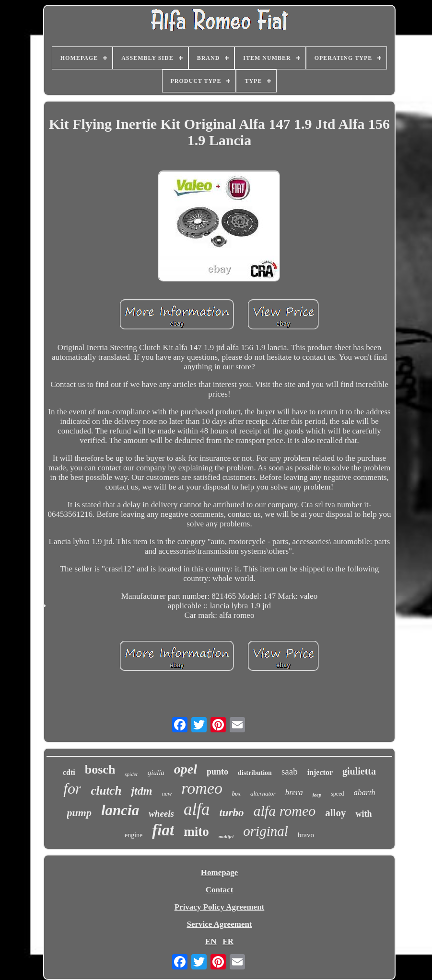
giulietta (359, 771)
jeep (317, 795)
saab (290, 771)
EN (211, 941)
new (167, 793)
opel (186, 769)
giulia (156, 773)
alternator (263, 793)
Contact (220, 890)
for (72, 788)
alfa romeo (285, 811)
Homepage (219, 872)
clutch (106, 791)
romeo (202, 788)
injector (320, 772)
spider (131, 774)
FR (228, 941)
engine (134, 835)
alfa (197, 809)
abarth (365, 792)
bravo (306, 835)
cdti (69, 772)
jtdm (141, 791)
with (363, 814)
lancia (120, 810)
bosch (100, 769)
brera (294, 792)
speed (337, 794)
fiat (163, 830)
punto (217, 772)
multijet (226, 837)
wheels (161, 814)
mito (196, 832)
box (236, 794)
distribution (255, 773)
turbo (231, 813)
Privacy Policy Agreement (220, 907)
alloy (335, 813)
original (265, 831)
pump (79, 813)
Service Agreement (219, 924)
